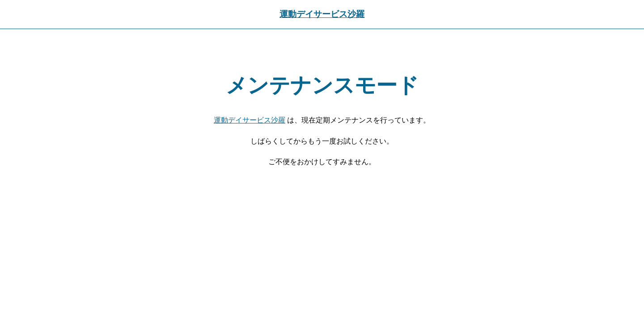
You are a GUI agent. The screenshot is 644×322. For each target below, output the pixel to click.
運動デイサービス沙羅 (322, 14)
